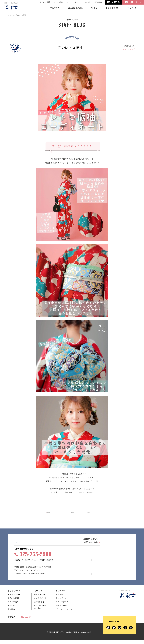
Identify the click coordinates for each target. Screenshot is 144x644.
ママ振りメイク (40, 602)
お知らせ (78, 2)
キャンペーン (61, 602)
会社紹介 (88, 2)
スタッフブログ (129, 49)
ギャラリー (60, 595)
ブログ (69, 2)
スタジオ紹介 (58, 2)
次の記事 (91, 512)
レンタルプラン (38, 595)
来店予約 (12, 621)
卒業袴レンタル (40, 606)
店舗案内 (98, 2)
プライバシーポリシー (65, 613)
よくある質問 (45, 2)
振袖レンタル (39, 598)
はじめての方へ (14, 595)
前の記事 (53, 512)
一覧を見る (72, 512)
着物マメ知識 (61, 609)
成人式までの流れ (15, 598)
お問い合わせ (25, 621)
